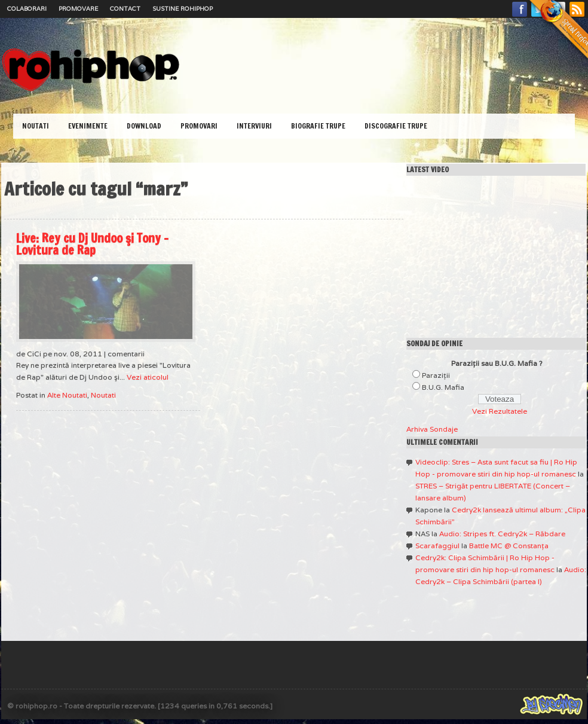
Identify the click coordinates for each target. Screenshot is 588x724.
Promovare (78, 9)
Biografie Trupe (318, 126)
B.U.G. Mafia (443, 387)
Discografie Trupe (396, 126)
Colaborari (27, 9)
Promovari (199, 126)
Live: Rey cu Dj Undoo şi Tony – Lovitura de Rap (92, 244)
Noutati (36, 126)
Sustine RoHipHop (183, 9)
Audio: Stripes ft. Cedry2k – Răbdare (502, 534)
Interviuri (254, 126)
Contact (125, 9)
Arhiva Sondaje (432, 429)
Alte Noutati (67, 395)
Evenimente (88, 126)
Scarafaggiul (437, 546)
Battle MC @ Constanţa (509, 546)
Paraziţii (436, 375)
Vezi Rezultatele (500, 411)
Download (144, 126)
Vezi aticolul (148, 377)
